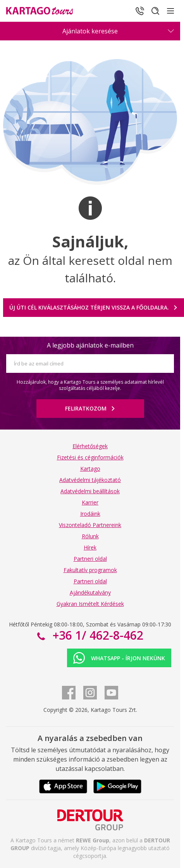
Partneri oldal (90, 559)
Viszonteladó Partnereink (90, 525)
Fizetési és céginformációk (90, 457)
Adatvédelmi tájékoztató (90, 480)
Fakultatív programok (90, 570)
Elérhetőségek (90, 446)
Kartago (90, 469)
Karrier (90, 502)
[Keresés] (155, 11)
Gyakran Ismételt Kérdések (90, 604)
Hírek (90, 547)
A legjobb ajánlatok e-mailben (90, 345)
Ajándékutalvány (90, 592)
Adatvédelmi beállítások (90, 491)
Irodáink (90, 514)
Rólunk (90, 536)
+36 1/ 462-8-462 (96, 635)
